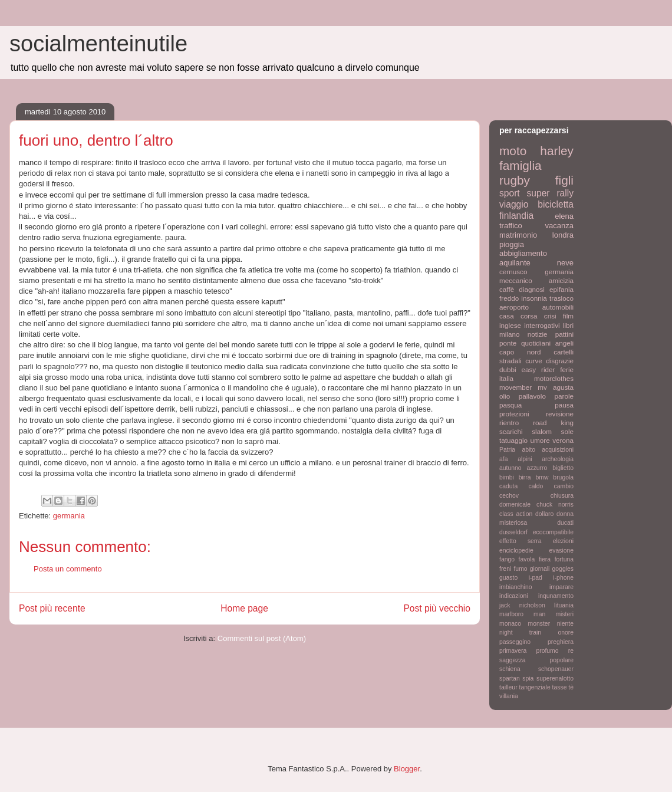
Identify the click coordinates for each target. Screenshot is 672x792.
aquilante (515, 263)
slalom (542, 431)
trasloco (561, 298)
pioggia (512, 244)
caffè (507, 289)
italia (506, 378)
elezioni (563, 541)
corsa (529, 316)
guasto (508, 578)
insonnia (534, 298)
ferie (567, 369)
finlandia (516, 216)
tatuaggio (513, 440)
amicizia (561, 280)
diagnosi (532, 289)
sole (567, 431)
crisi (550, 316)
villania (509, 696)
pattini (564, 334)
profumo (547, 651)
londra (563, 235)
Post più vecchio (437, 608)
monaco (510, 624)
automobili (558, 307)
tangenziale (535, 687)
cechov (509, 496)
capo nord (520, 352)
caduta (508, 486)
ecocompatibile (553, 532)
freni (505, 569)
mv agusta (556, 387)
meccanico (516, 280)
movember (515, 387)
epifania (561, 289)
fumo (520, 569)
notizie (538, 334)
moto (513, 151)
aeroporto (514, 307)
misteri (564, 614)
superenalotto (555, 678)
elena (564, 216)
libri (568, 325)
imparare (561, 587)
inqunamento (556, 596)
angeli (564, 343)
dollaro (544, 514)
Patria (507, 450)
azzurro (537, 468)
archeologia (558, 459)
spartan (510, 678)
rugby (515, 180)
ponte (508, 343)
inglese (510, 325)
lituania (564, 605)
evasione (561, 551)
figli (564, 180)
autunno (510, 468)
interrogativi (542, 325)
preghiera (561, 642)
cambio (564, 486)
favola (527, 559)
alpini (525, 459)
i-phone (563, 578)
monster (539, 624)
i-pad (536, 578)
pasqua (510, 405)
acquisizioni (558, 450)
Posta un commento (68, 569)
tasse (560, 687)
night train (520, 632)
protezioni (514, 414)
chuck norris (555, 505)
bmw (542, 477)
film (568, 316)
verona (563, 440)
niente (565, 624)
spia (528, 678)
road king (553, 423)
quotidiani (536, 343)
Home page (244, 608)
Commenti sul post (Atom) (262, 638)
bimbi (507, 477)
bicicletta (556, 204)
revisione (560, 414)
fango (507, 559)
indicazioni (514, 596)
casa (507, 316)
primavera (513, 651)
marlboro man (522, 614)
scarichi (511, 431)
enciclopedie (516, 551)
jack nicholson (522, 605)
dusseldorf (513, 532)
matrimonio (518, 235)
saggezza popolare (536, 660)
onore (566, 632)
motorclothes (554, 378)
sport (510, 193)
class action (516, 514)
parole (564, 396)
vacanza (559, 226)
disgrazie (560, 361)
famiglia (521, 165)
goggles (563, 569)
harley (557, 151)
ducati (565, 523)
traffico (511, 226)
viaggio (514, 204)
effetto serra (521, 541)
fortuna (564, 559)
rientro (509, 423)
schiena (510, 669)
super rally (550, 193)
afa (503, 459)
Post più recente (52, 608)
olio (505, 396)
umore (540, 440)
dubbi (508, 369)
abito (528, 450)
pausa (564, 405)
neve (565, 263)
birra (525, 477)
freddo (509, 298)
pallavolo (532, 396)
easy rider (538, 369)
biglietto (563, 468)
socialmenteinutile (98, 44)
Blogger (407, 769)
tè (571, 687)
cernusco (513, 272)
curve (534, 361)
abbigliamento (523, 253)
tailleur (508, 687)
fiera (545, 559)
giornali (540, 569)
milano (509, 334)
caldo (536, 486)
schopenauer (556, 669)
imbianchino (515, 587)
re (571, 651)
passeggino (515, 642)
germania (69, 516)
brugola (563, 477)
